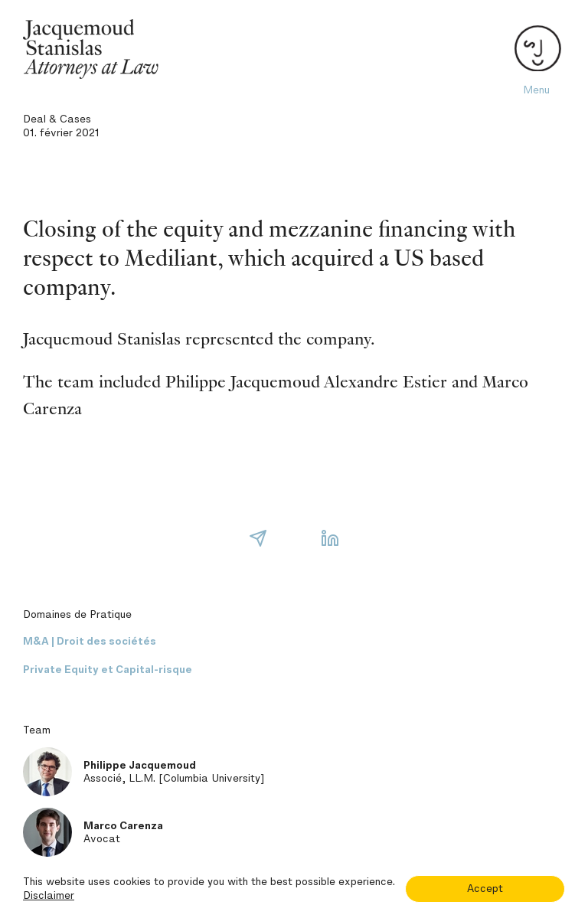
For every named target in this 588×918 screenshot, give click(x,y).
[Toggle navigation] (536, 49)
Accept (485, 889)
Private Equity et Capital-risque (108, 670)
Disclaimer (49, 895)
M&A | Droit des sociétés (90, 641)
